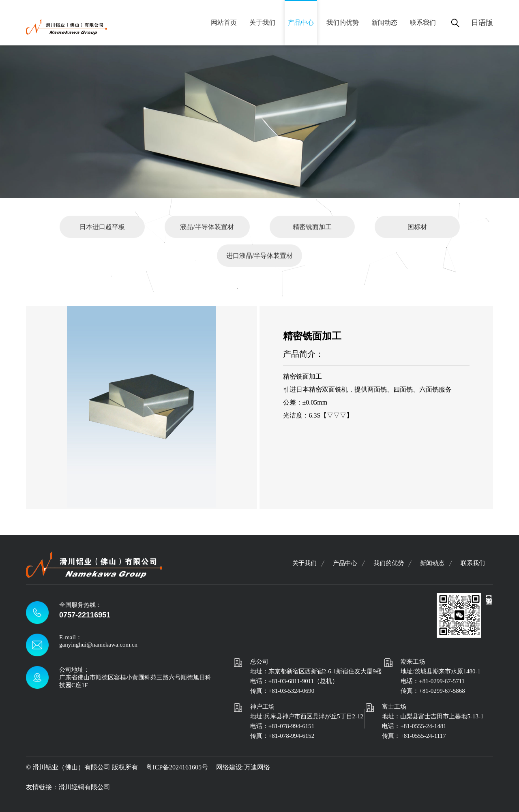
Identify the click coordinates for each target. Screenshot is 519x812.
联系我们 (423, 22)
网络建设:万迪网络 (243, 767)
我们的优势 (343, 22)
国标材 (417, 227)
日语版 (482, 23)
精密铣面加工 (312, 227)
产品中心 (301, 22)
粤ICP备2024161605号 (177, 767)
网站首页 (224, 22)
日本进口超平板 (102, 227)
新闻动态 (384, 22)
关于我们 (262, 22)
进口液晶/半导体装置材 (259, 256)
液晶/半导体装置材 (207, 227)
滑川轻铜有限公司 (84, 787)
